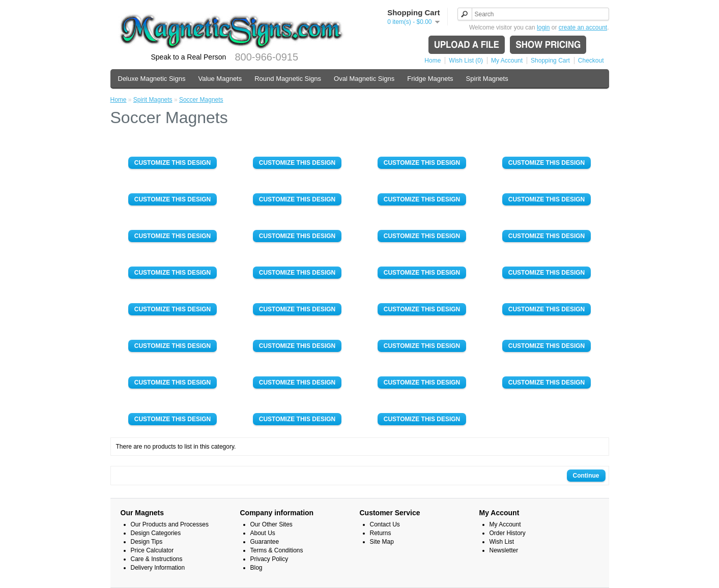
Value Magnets (220, 79)
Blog (256, 568)
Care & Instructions (157, 559)
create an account (583, 27)
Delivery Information (158, 568)
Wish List (502, 542)
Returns (381, 533)
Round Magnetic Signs (288, 79)
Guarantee (265, 542)
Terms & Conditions (277, 550)
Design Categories (156, 533)
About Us (263, 533)
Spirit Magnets (487, 79)
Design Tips (147, 542)
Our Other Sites (271, 524)
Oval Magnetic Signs (364, 79)
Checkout (591, 61)
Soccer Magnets (201, 100)
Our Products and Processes (170, 524)
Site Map (382, 542)
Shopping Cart (550, 61)
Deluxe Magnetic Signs (152, 79)
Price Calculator (152, 550)
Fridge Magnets (430, 79)
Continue (586, 476)
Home (433, 61)
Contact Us (385, 524)
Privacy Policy (269, 559)
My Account (507, 61)
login (543, 27)
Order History (508, 533)
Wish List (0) (466, 61)
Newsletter (504, 550)
